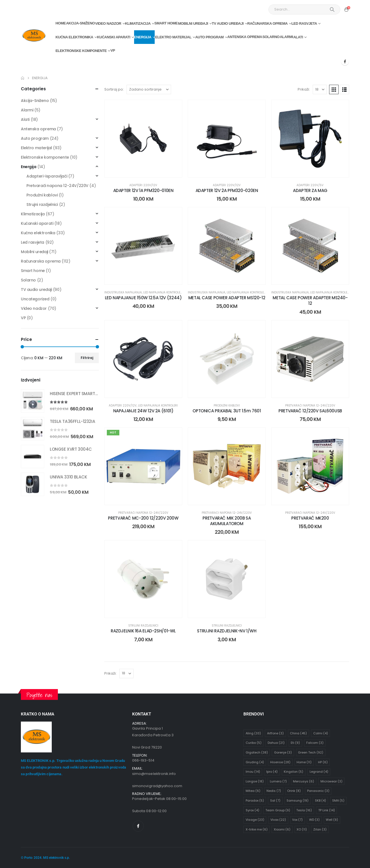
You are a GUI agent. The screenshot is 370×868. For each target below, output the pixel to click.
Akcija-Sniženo (80, 23)
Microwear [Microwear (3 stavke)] (331, 781)
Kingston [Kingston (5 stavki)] (293, 772)
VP (113, 50)
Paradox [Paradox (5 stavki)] (255, 800)
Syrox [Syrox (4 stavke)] (252, 810)
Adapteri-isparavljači (47, 176)
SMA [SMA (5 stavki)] (338, 800)
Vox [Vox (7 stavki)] (297, 820)
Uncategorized (35, 299)
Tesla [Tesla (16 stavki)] (304, 810)
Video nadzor (108, 23)
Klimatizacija (138, 23)
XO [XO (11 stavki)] (302, 829)
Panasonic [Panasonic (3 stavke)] (318, 791)
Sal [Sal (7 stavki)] (275, 800)
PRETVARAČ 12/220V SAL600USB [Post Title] (310, 411)
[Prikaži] (320, 89)
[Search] (332, 9)
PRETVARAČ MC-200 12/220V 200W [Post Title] (143, 518)
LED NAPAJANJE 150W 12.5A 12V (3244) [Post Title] (143, 298)
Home (61, 23)
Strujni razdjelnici (143, 626)
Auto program (209, 37)
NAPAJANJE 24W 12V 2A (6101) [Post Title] (143, 411)
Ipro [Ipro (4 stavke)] (272, 772)
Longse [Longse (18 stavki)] (255, 781)
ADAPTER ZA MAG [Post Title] (310, 190)
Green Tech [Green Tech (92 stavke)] (311, 752)
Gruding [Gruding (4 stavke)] (255, 762)
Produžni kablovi (227, 406)
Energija (143, 37)
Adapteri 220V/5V (310, 185)
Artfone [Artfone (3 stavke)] (275, 733)
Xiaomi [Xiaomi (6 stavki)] (282, 829)
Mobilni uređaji (193, 23)
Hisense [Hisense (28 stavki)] (280, 762)
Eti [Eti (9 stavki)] (295, 743)
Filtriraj (87, 358)
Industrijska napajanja (123, 292)
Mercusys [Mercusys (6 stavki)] (304, 781)
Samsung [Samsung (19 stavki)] (298, 800)
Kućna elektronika (74, 37)
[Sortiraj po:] (149, 89)
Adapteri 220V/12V (143, 185)
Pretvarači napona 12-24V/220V (310, 406)
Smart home (166, 23)
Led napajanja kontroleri (163, 292)
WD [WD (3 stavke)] (314, 820)
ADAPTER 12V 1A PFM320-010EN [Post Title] (143, 190)
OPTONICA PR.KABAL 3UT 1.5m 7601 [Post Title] (227, 411)
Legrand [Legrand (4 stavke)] (319, 772)
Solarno (271, 37)
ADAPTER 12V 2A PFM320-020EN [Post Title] (227, 190)
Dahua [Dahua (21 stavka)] (276, 743)
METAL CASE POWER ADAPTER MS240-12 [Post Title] (310, 300)
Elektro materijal (173, 37)
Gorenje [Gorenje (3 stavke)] (283, 752)
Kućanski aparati (114, 37)
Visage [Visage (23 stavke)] (255, 820)
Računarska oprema (267, 23)
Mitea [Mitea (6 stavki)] (253, 791)
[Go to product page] (33, 401)
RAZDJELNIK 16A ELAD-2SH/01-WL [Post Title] (143, 631)
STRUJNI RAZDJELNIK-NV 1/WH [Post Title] (227, 631)
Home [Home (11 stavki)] (304, 762)
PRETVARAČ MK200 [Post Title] (310, 518)
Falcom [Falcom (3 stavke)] (315, 743)
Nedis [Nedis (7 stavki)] (274, 791)
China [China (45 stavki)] (298, 733)
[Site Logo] (34, 36)
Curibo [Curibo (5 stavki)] (254, 743)
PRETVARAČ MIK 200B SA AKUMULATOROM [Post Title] (227, 521)
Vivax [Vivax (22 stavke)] (278, 820)
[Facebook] (345, 61)
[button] (334, 89)
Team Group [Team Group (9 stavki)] (278, 810)
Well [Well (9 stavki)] (332, 820)
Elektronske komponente (81, 51)
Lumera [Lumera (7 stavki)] (278, 781)
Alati (298, 37)
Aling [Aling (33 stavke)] (253, 733)
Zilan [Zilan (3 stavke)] (320, 829)
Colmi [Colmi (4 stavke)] (321, 733)
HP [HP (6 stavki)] (323, 762)
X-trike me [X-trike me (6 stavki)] (257, 829)
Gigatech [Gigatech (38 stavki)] (257, 752)
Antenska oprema (245, 37)
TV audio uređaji (228, 23)
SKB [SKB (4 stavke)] (320, 800)
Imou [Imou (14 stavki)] (253, 772)
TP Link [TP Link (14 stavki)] (327, 810)
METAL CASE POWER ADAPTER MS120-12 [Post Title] (227, 298)
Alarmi (287, 37)
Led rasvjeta (304, 23)
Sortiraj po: (114, 89)
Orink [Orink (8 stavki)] (294, 791)
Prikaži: (304, 89)
